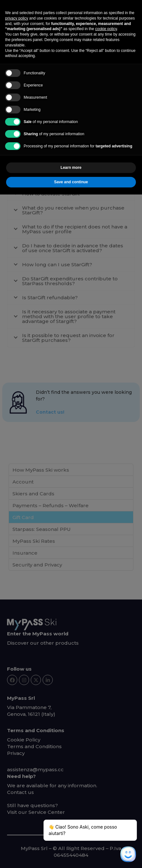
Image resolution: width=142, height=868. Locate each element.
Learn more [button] (71, 168)
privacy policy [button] (17, 18)
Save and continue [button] (71, 182)
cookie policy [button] (106, 29)
